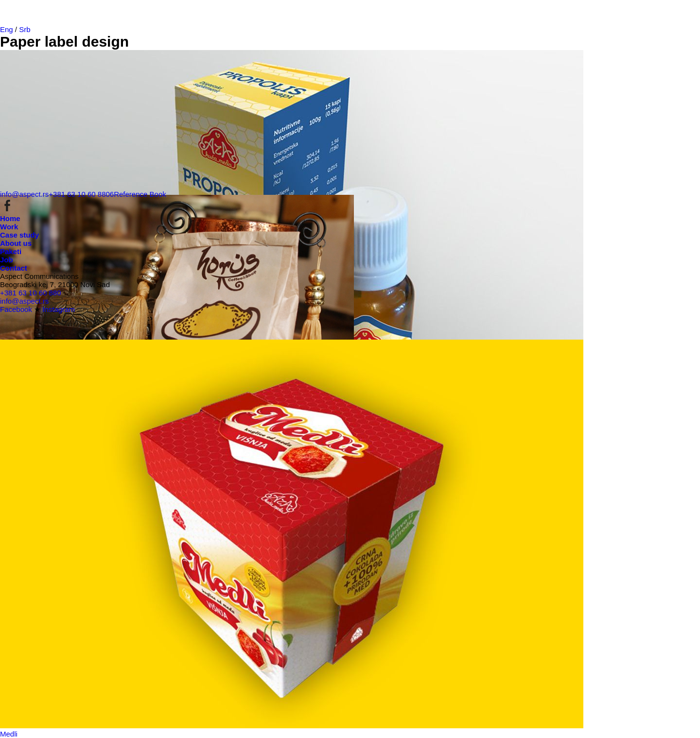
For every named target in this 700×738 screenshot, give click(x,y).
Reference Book (140, 194)
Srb (25, 29)
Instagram (59, 309)
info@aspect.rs (24, 194)
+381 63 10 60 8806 (81, 194)
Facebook (16, 309)
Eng (7, 29)
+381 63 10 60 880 (31, 293)
